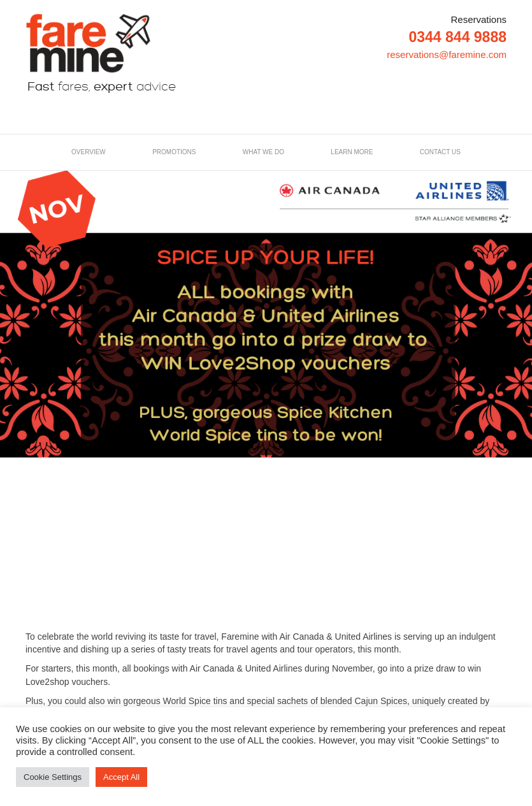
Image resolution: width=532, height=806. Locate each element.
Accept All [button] (121, 777)
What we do (263, 152)
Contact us (440, 152)
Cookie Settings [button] (53, 777)
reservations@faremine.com (447, 54)
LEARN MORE (352, 152)
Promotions (174, 152)
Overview (89, 152)
